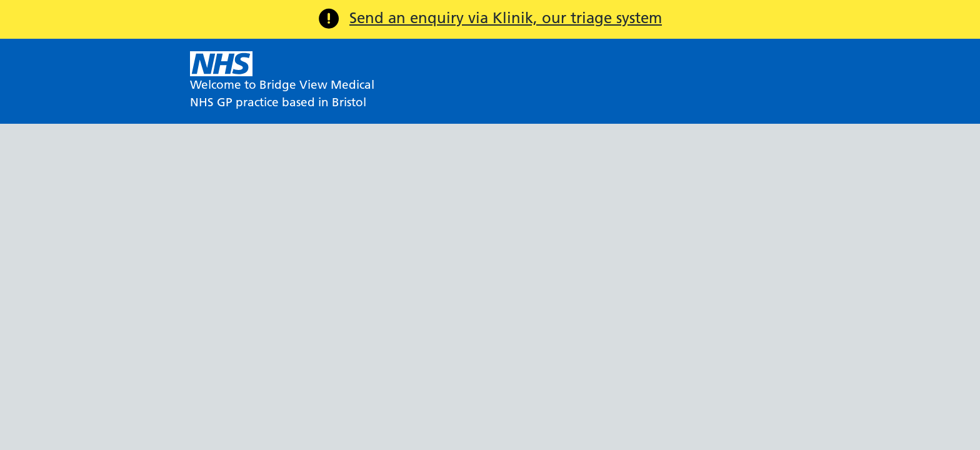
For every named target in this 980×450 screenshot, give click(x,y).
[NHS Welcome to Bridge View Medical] (282, 81)
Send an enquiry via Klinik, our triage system (506, 18)
